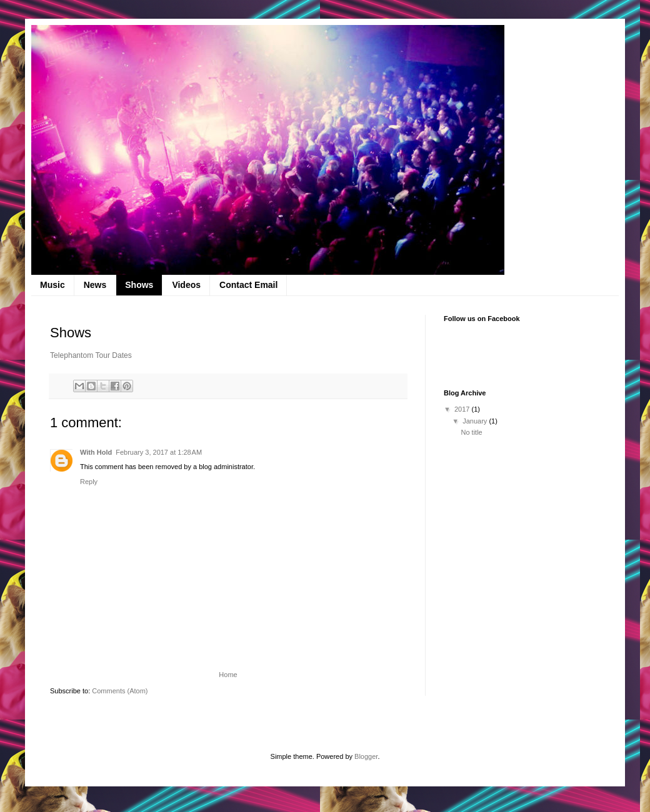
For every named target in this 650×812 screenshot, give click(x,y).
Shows (139, 285)
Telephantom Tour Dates (91, 355)
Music (52, 285)
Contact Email (248, 285)
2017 (463, 409)
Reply (89, 482)
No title (471, 432)
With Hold (96, 452)
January (476, 421)
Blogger (366, 756)
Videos (186, 285)
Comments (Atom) (120, 691)
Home (228, 675)
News (95, 285)
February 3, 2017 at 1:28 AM (159, 452)
